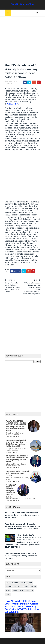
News (6, 271)
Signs (21, 590)
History (17, 587)
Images (34, 587)
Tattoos (30, 590)
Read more (16, 437)
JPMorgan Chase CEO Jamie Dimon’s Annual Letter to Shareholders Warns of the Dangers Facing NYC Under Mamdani (17, 459)
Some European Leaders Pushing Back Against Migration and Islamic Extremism (17, 473)
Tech (8, 594)
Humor (26, 587)
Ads (7, 583)
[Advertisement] (22, 41)
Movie (8, 590)
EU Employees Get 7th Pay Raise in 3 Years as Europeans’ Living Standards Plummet (21, 556)
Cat (31, 583)
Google (9, 587)
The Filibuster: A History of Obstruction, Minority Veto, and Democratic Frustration (11, 490)
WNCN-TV (12, 104)
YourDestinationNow (23, 4)
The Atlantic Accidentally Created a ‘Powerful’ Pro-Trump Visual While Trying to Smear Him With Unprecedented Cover (22, 526)
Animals (23, 583)
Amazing (15, 583)
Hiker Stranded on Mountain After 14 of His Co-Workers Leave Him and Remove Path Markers (22, 515)
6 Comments (9, 84)
